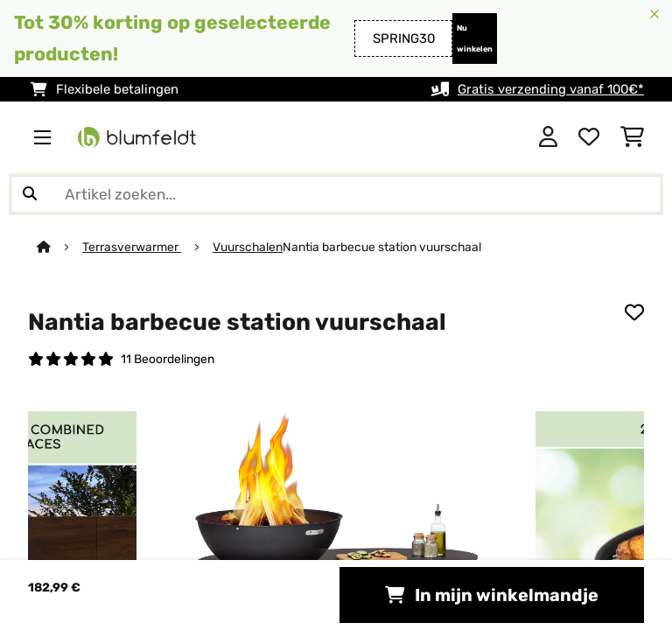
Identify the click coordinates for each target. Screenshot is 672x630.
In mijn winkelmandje (492, 595)
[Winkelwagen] (632, 137)
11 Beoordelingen (168, 359)
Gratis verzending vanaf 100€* (551, 89)
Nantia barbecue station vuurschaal (382, 247)
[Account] (548, 137)
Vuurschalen (248, 247)
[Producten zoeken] (336, 194)
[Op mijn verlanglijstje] (634, 312)
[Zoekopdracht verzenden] (30, 194)
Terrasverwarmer (132, 247)
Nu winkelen (475, 38)
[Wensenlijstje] (589, 137)
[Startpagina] (59, 247)
